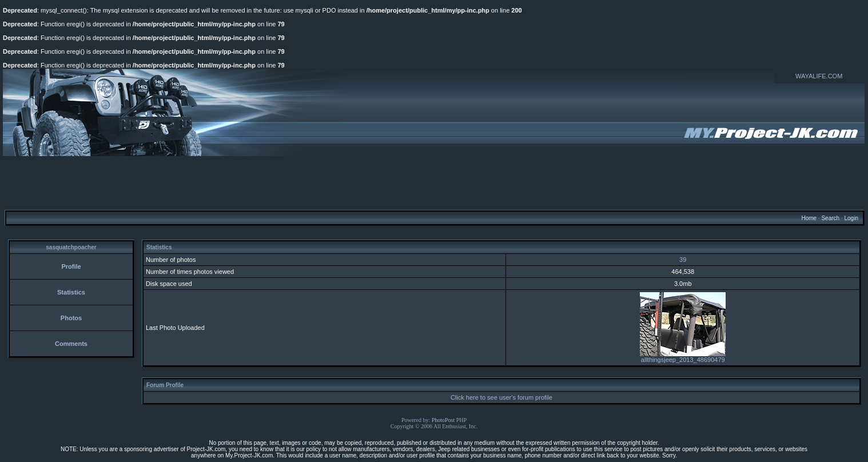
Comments (71, 344)
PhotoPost (443, 420)
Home (809, 218)
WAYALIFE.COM (819, 76)
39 (683, 260)
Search (830, 218)
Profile (71, 266)
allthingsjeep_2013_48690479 (683, 357)
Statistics (71, 292)
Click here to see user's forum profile (501, 397)
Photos (71, 318)
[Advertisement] (434, 182)
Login (851, 218)
